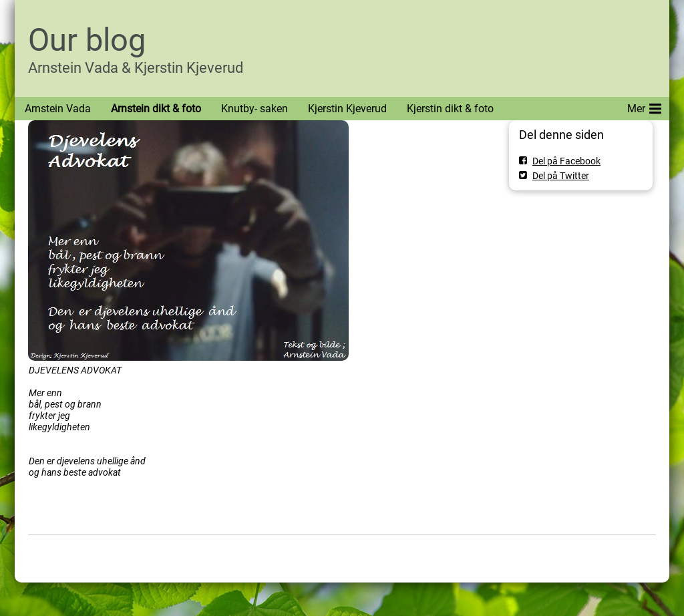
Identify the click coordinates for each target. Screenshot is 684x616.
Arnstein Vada (58, 109)
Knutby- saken (254, 109)
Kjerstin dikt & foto (450, 109)
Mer (644, 106)
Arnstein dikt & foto (156, 109)
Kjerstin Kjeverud (347, 109)
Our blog (87, 40)
